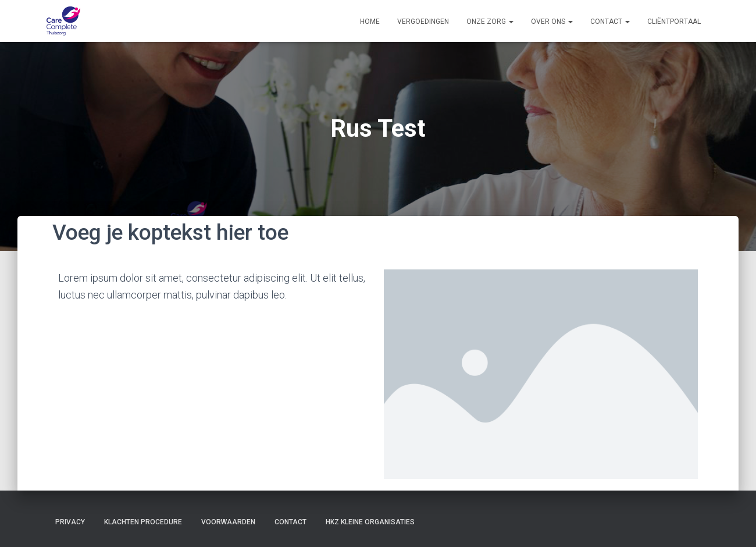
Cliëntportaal (674, 22)
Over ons (552, 22)
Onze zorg (490, 22)
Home (370, 22)
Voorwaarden (228, 522)
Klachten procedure (143, 522)
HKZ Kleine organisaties (370, 522)
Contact (610, 22)
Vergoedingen (423, 22)
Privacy (70, 522)
